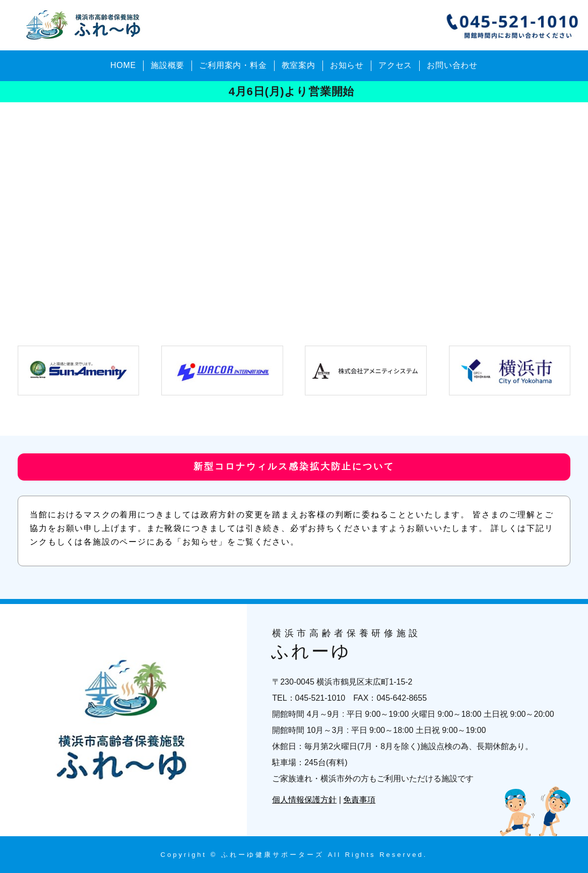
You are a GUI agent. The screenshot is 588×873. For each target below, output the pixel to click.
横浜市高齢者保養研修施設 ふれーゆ (85, 25)
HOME (123, 65)
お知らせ (347, 65)
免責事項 (359, 800)
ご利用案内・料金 (233, 65)
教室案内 (299, 65)
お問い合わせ (452, 65)
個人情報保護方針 (304, 800)
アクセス (395, 65)
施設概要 (168, 65)
